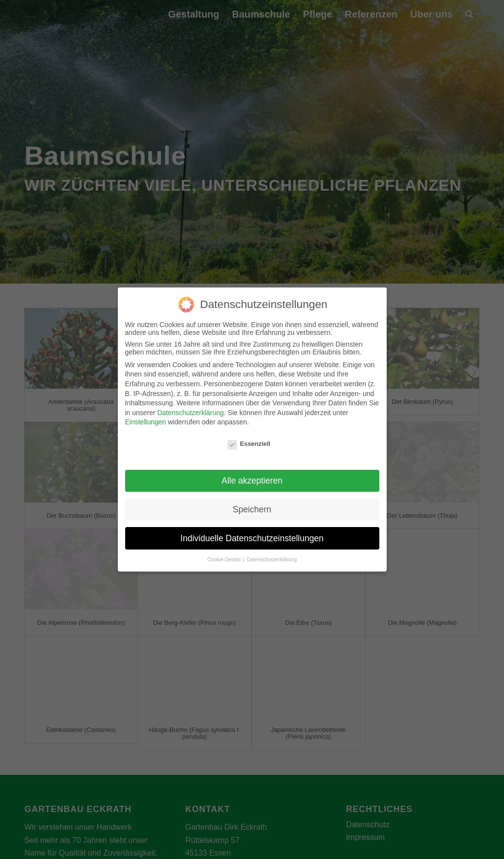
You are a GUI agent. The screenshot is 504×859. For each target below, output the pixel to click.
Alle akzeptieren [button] (252, 481)
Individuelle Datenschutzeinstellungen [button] (252, 538)
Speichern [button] (252, 509)
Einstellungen (146, 422)
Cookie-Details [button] (225, 559)
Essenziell (249, 444)
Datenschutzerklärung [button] (272, 559)
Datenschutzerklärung (191, 413)
